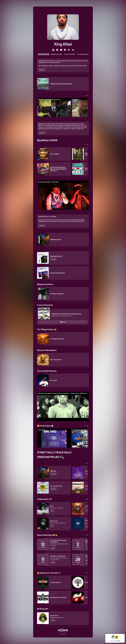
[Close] (123, 635)
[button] (63, 630)
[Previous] (85, 95)
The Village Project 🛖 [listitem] (84, 54)
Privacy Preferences (63, 634)
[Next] (88, 95)
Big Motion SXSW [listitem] (44, 54)
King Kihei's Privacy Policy (63, 633)
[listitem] (53, 50)
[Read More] (42, 70)
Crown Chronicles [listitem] (69, 54)
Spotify (63, 322)
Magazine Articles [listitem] (57, 54)
